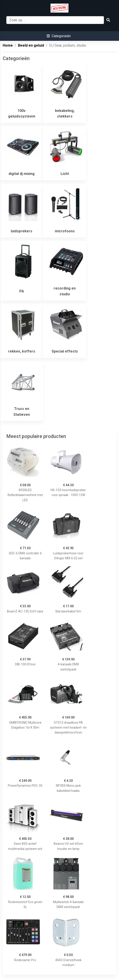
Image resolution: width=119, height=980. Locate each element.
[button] (59, 36)
